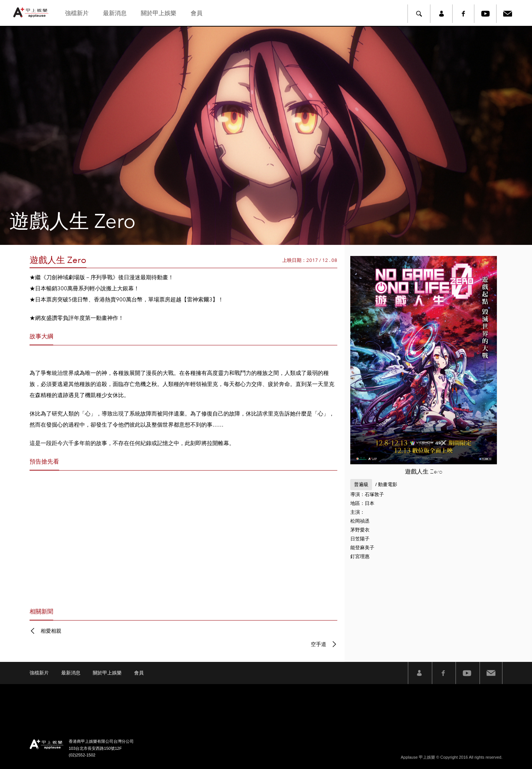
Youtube (485, 14)
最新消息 (115, 13)
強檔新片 (77, 13)
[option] (266, 136)
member (441, 14)
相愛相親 (51, 631)
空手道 (318, 644)
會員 (197, 13)
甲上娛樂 (32, 12)
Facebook (463, 14)
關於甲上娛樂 (158, 13)
